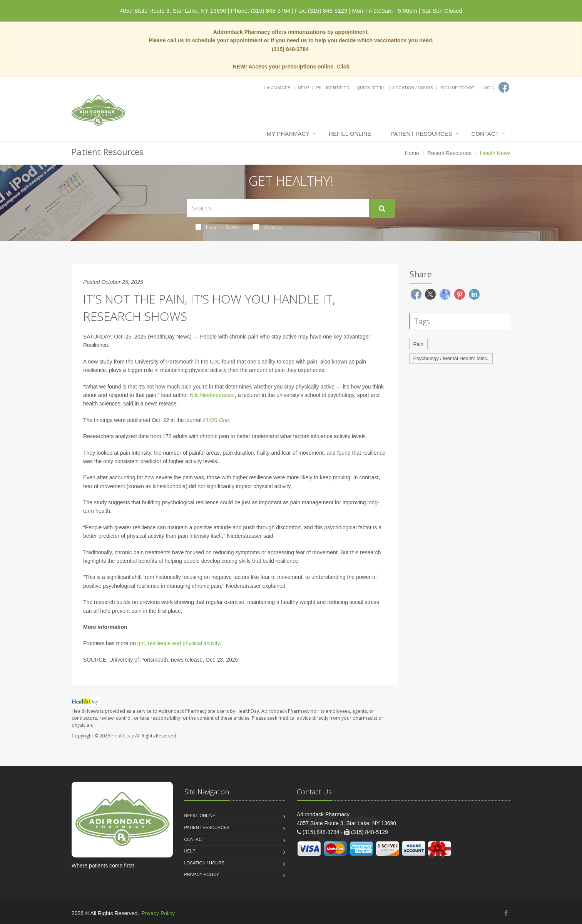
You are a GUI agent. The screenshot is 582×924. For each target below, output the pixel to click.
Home (412, 153)
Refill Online (350, 134)
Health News (217, 227)
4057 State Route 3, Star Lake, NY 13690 (173, 11)
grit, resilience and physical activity (179, 643)
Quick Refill (371, 88)
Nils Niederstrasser (212, 395)
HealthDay (123, 736)
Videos (268, 227)
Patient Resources (421, 134)
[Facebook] (504, 87)
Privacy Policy (202, 874)
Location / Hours (413, 88)
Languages (277, 88)
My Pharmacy (288, 134)
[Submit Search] (382, 208)
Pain (418, 344)
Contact (485, 134)
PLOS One (216, 420)
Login (488, 88)
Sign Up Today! (457, 88)
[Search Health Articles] (278, 208)
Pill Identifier (333, 88)
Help (304, 88)
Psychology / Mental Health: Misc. (451, 358)
